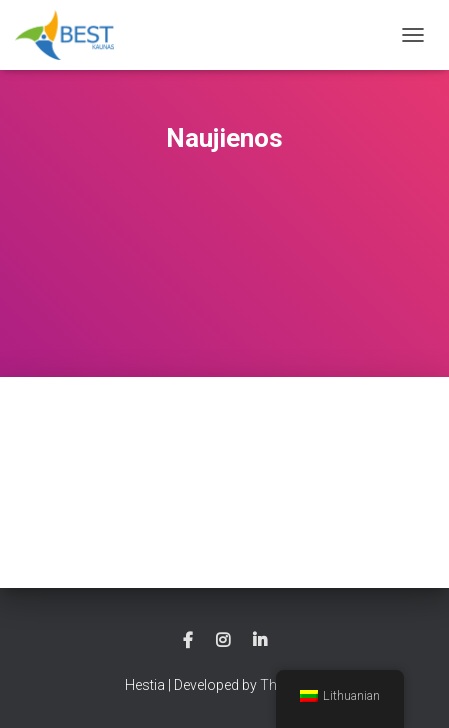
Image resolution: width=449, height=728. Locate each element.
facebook (188, 641)
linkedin (260, 641)
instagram (223, 641)
